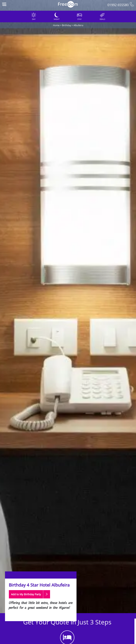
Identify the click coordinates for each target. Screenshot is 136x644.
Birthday (66, 25)
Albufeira (78, 25)
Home (56, 25)
